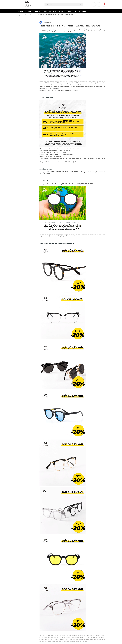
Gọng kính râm (47, 11)
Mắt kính (69, 11)
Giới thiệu (28, 11)
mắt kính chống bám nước (55, 639)
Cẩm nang (77, 11)
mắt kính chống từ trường (82, 639)
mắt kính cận (91, 637)
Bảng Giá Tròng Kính (59, 11)
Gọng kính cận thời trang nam (74, 637)
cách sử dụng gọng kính (86, 635)
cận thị (95, 635)
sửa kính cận (43, 641)
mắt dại (84, 637)
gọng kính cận (101, 635)
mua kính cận (93, 639)
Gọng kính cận (37, 11)
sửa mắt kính (51, 641)
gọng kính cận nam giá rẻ (58, 637)
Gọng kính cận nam (45, 637)
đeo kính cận (83, 641)
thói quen (63, 641)
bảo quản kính (75, 635)
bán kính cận (67, 635)
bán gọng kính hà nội (57, 635)
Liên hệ (84, 11)
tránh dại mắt (70, 641)
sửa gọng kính (101, 639)
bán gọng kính (47, 635)
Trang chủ (20, 11)
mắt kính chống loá (68, 639)
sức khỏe (57, 641)
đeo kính (77, 641)
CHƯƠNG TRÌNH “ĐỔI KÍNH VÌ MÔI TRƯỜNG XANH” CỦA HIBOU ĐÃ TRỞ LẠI (71, 26)
